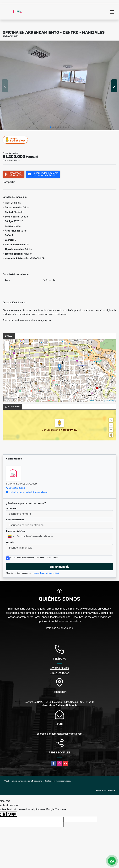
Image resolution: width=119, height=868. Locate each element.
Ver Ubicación (50, 430)
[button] (50, 127)
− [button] (7, 348)
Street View (15, 140)
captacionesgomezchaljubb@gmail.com (28, 492)
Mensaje (11, 542)
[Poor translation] (12, 814)
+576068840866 (60, 673)
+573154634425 (59, 668)
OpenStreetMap (109, 401)
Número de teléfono (16, 531)
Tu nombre (12, 508)
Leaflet (92, 401)
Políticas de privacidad (60, 628)
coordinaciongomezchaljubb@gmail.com (59, 734)
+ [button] (7, 343)
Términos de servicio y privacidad (45, 573)
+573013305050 (17, 488)
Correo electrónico (16, 520)
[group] (59, 86)
